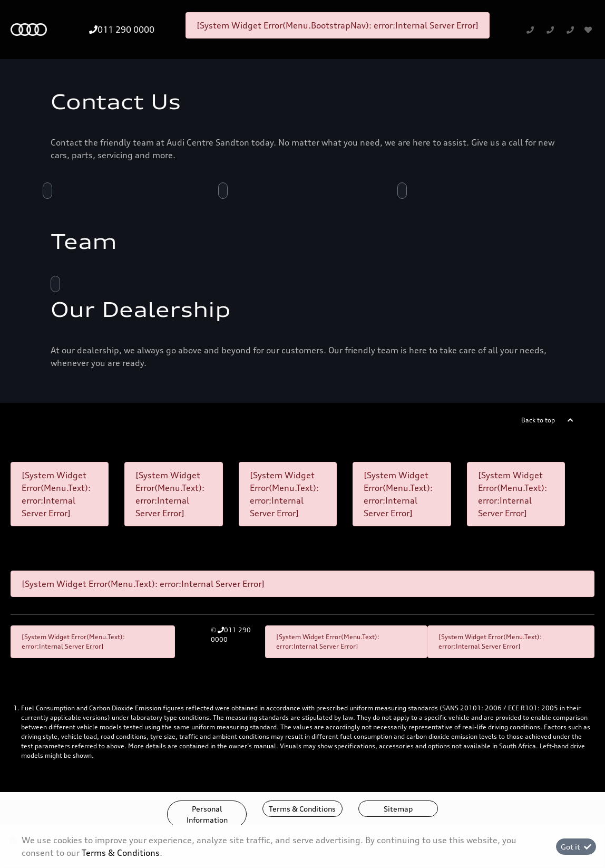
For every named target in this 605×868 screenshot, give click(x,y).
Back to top (538, 420)
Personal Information (207, 814)
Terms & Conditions (302, 809)
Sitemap (398, 809)
